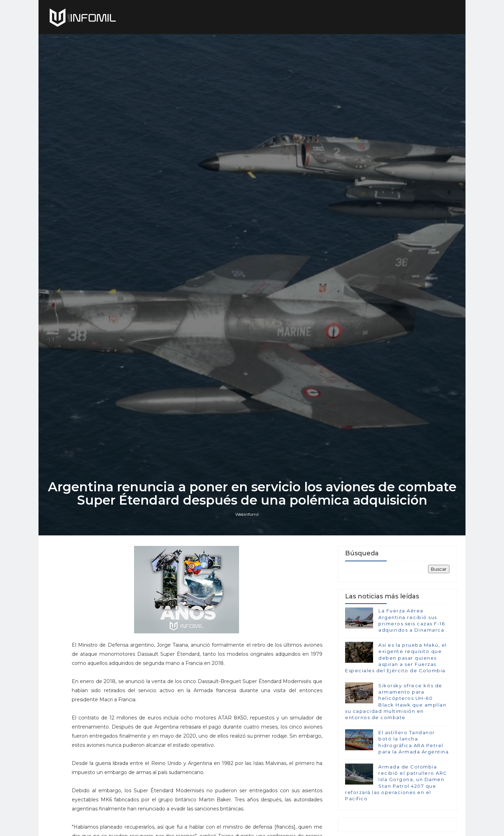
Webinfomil (247, 514)
